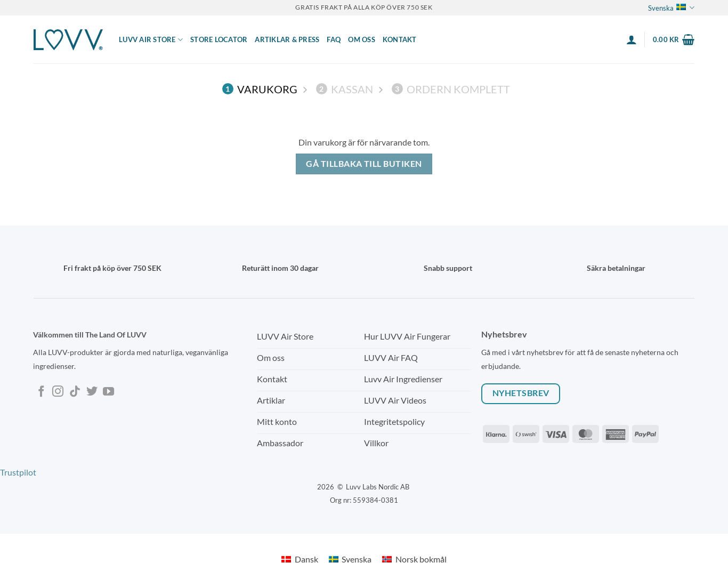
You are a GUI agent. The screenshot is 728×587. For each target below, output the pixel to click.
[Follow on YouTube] (108, 392)
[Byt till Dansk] (300, 559)
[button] (632, 39)
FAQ (334, 39)
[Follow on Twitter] (92, 392)
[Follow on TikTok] (75, 392)
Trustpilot (18, 472)
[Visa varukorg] (674, 39)
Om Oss (362, 39)
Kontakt (400, 39)
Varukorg (260, 89)
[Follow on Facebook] (41, 392)
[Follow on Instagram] (58, 392)
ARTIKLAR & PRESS (287, 39)
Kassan (345, 89)
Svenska (671, 8)
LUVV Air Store (151, 40)
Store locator (219, 39)
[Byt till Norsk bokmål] (414, 559)
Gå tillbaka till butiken (364, 164)
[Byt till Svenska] (350, 559)
